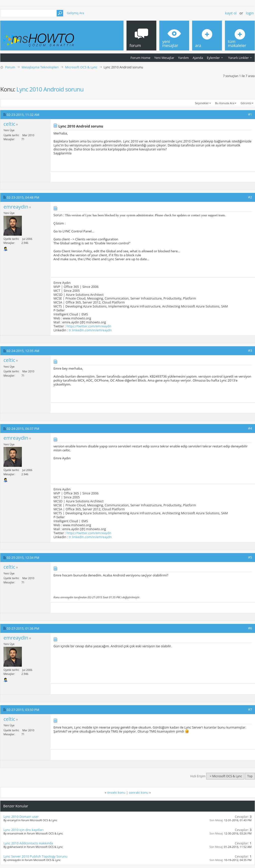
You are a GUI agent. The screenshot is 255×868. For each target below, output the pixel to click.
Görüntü (246, 103)
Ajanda (198, 58)
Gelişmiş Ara (75, 13)
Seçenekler (202, 103)
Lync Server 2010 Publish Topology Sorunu (35, 856)
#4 (250, 428)
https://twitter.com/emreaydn (89, 326)
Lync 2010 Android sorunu (50, 89)
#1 (250, 114)
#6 (250, 628)
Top (250, 776)
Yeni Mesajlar (164, 58)
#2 (250, 197)
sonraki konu (139, 792)
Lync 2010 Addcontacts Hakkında (28, 843)
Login (250, 13)
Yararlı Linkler (238, 58)
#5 (250, 557)
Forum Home (140, 58)
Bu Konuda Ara (225, 103)
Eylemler (213, 58)
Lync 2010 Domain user (21, 817)
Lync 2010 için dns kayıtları (23, 830)
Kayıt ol (231, 13)
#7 (250, 709)
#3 (250, 350)
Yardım (184, 58)
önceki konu (116, 792)
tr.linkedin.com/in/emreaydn (90, 330)
